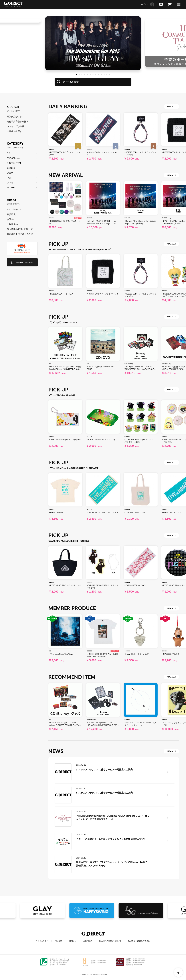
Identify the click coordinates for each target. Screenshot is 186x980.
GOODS (52, 149)
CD (50, 364)
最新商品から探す (16, 117)
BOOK (10, 173)
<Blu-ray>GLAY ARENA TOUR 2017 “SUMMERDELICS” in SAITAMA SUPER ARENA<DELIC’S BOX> (141, 369)
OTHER (11, 183)
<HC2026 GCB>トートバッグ (61, 294)
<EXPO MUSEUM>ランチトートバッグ (65, 585)
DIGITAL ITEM (14, 163)
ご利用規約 (12, 224)
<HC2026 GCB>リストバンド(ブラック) (103, 294)
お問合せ (11, 219)
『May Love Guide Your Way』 (61, 654)
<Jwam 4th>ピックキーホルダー (138, 654)
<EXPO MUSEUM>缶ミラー (174, 585)
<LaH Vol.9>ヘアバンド (172, 512)
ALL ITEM (12, 188)
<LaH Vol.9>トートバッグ (135, 512)
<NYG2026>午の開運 (171, 654)
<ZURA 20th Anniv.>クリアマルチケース (65, 440)
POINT (10, 178)
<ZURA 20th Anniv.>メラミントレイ (101, 440)
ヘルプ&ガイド (14, 210)
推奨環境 (11, 214)
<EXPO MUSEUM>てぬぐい (136, 585)
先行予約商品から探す (18, 121)
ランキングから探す (17, 126)
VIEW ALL (171, 106)
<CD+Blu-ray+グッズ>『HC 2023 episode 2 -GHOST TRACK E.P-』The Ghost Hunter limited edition (64, 725)
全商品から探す (14, 131)
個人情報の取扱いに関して (20, 229)
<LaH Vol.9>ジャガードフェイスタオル (103, 512)
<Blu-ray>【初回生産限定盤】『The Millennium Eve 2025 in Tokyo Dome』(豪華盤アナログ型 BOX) (102, 223)
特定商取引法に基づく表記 (20, 234)
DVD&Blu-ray (91, 218)
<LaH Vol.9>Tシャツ (57, 512)
